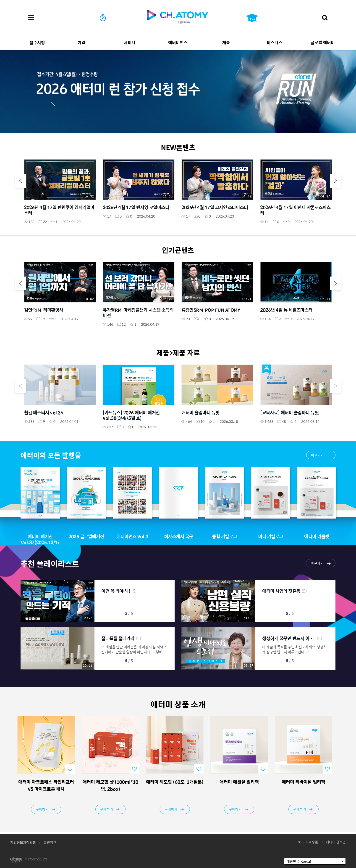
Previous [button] (21, 181)
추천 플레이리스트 (50, 563)
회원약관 (50, 842)
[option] (178, 91)
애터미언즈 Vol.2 (132, 536)
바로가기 (317, 455)
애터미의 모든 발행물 (51, 455)
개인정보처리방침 (23, 842)
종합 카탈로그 (225, 536)
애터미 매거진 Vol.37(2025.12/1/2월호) (40, 542)
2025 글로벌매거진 (86, 536)
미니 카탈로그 (271, 536)
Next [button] (335, 181)
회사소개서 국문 (179, 536)
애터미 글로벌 (336, 842)
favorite (73, 769)
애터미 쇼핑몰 (308, 842)
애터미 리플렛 (317, 536)
